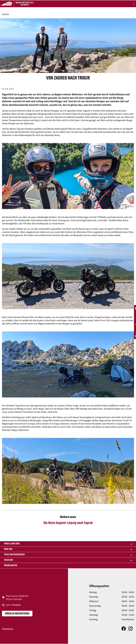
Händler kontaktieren (17, 614)
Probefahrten (11, 566)
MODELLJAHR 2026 (12, 544)
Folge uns (8, 560)
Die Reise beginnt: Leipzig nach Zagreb (68, 520)
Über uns (8, 549)
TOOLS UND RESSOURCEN (14, 555)
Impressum (8, 629)
